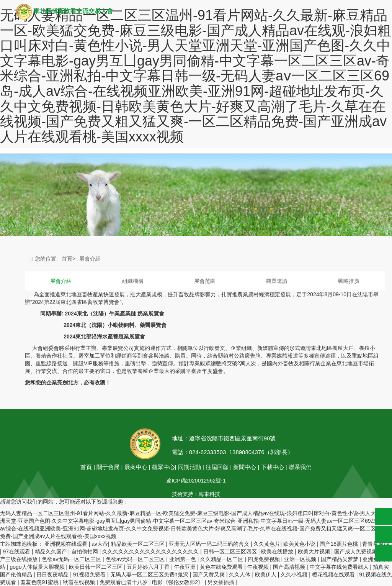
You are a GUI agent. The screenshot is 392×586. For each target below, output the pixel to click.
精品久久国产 (52, 552)
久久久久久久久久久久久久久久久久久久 (151, 552)
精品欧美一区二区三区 (139, 544)
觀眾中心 (163, 467)
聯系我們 (300, 467)
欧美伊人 (266, 575)
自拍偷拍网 (85, 552)
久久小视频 (295, 575)
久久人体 (240, 575)
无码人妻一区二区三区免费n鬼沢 (150, 575)
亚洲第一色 (183, 559)
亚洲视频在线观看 (67, 544)
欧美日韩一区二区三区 (96, 567)
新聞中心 (245, 467)
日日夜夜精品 (53, 575)
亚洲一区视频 (301, 559)
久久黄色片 (267, 544)
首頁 (86, 467)
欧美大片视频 (315, 552)
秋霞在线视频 (80, 582)
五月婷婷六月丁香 (149, 567)
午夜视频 (259, 567)
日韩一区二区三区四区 (231, 552)
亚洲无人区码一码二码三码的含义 (210, 544)
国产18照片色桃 (339, 544)
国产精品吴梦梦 (340, 559)
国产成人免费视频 (356, 552)
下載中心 (273, 467)
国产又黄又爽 (209, 575)
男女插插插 (222, 582)
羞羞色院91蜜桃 (40, 582)
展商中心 (136, 467)
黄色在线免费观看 (222, 567)
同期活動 (189, 467)
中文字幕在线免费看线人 (340, 567)
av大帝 (100, 544)
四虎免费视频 (265, 559)
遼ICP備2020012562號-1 (196, 481)
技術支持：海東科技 (196, 494)
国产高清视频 (290, 567)
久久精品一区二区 (222, 559)
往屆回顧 (218, 467)
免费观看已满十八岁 (124, 582)
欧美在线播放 (278, 552)
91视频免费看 (90, 575)
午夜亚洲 (186, 567)
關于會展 (108, 467)
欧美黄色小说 (300, 544)
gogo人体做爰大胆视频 (38, 567)
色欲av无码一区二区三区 (72, 559)
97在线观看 (17, 552)
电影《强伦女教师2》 (178, 582)
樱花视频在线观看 (334, 575)
